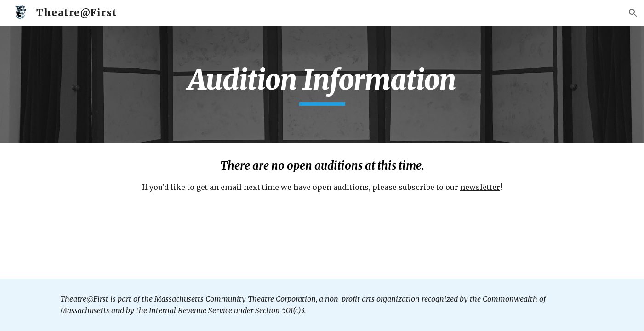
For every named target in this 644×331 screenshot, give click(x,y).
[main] (322, 84)
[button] (633, 13)
